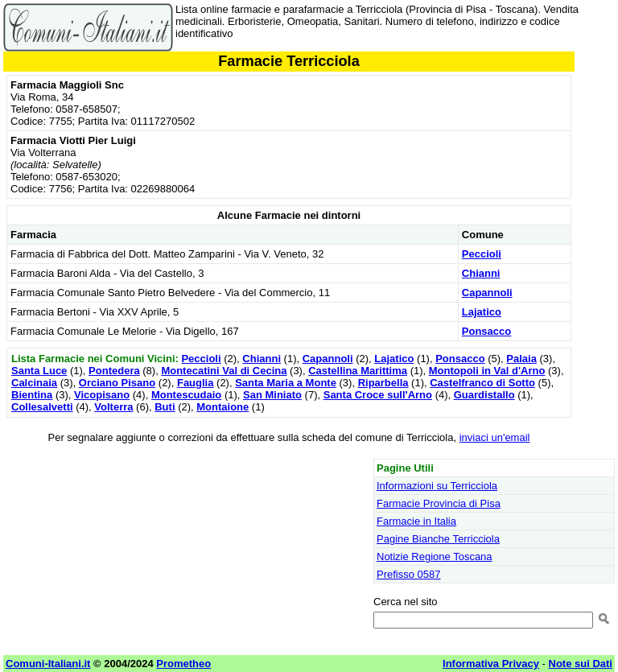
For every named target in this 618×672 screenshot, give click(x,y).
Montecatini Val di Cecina (224, 371)
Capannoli (487, 293)
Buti (165, 407)
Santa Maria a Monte (286, 383)
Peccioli (482, 254)
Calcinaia (34, 383)
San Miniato (272, 395)
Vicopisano (102, 395)
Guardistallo (484, 395)
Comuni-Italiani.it (48, 664)
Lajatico (482, 312)
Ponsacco (486, 331)
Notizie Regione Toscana (435, 557)
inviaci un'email (495, 437)
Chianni (481, 273)
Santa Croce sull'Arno (378, 395)
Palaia (521, 359)
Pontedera (114, 371)
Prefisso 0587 (409, 574)
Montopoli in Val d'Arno (487, 371)
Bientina (32, 395)
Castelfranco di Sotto (482, 383)
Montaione (222, 407)
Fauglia (196, 383)
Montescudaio (186, 395)
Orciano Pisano (117, 383)
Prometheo (183, 664)
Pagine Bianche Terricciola (438, 539)
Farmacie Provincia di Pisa (439, 503)
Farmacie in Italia (416, 521)
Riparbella (383, 383)
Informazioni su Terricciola (437, 486)
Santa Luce (39, 371)
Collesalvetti (42, 407)
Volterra (113, 407)
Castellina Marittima (358, 371)
